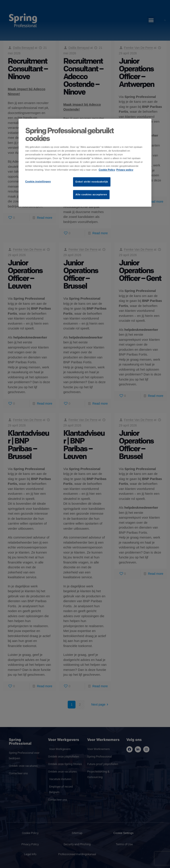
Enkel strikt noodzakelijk (92, 182)
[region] (85, 163)
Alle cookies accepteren (91, 194)
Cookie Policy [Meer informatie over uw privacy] (107, 170)
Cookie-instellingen (38, 181)
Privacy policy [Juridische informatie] (125, 170)
